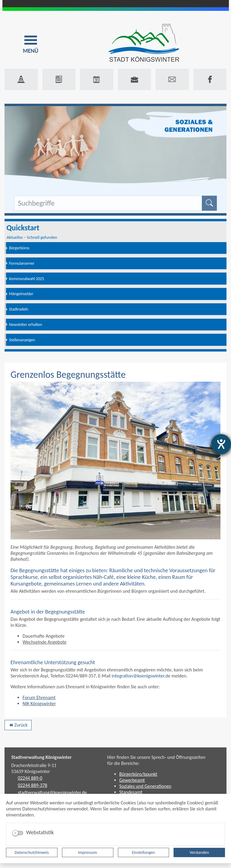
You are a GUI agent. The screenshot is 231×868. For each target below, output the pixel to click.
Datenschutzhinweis (32, 852)
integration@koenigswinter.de (142, 676)
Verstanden (199, 852)
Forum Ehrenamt (39, 698)
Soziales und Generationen (145, 786)
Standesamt (131, 792)
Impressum (88, 852)
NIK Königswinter (39, 704)
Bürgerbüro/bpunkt (138, 774)
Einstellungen (143, 852)
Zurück (18, 726)
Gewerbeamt (132, 780)
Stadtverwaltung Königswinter (42, 757)
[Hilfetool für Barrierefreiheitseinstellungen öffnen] (221, 444)
